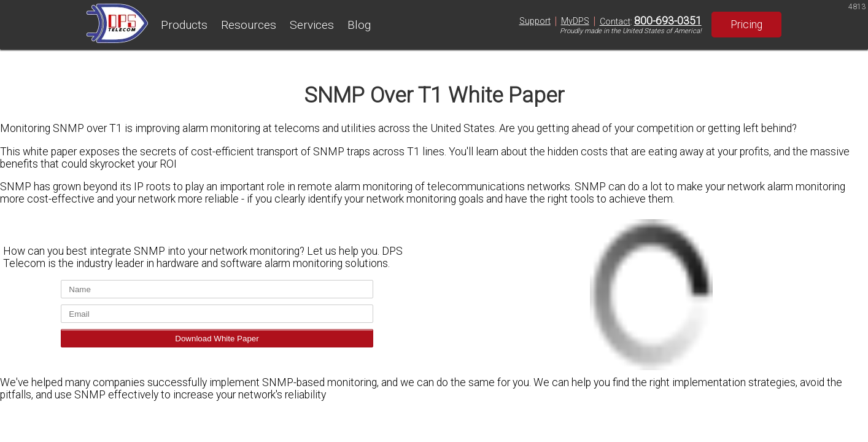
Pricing (746, 25)
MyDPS (575, 21)
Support (535, 21)
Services (312, 25)
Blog (359, 25)
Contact (615, 21)
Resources (249, 25)
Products (184, 25)
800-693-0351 (668, 21)
